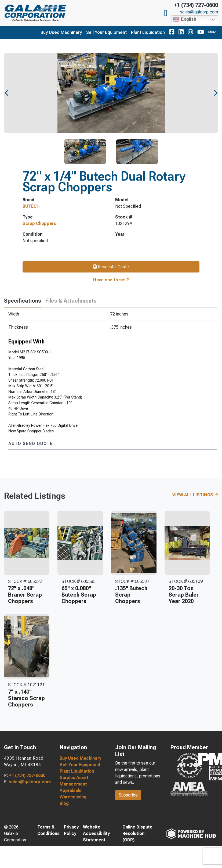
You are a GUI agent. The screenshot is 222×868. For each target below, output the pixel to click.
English (185, 20)
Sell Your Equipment (106, 32)
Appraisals (70, 790)
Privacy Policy (71, 830)
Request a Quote (111, 267)
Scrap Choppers (39, 223)
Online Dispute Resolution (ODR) (137, 833)
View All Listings (195, 495)
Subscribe (128, 795)
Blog (64, 803)
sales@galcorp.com (199, 12)
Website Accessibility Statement (96, 833)
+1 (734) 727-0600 (196, 5)
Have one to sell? (111, 280)
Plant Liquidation (148, 32)
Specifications (23, 301)
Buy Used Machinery (61, 32)
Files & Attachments (71, 301)
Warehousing (73, 797)
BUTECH (31, 206)
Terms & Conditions (48, 830)
